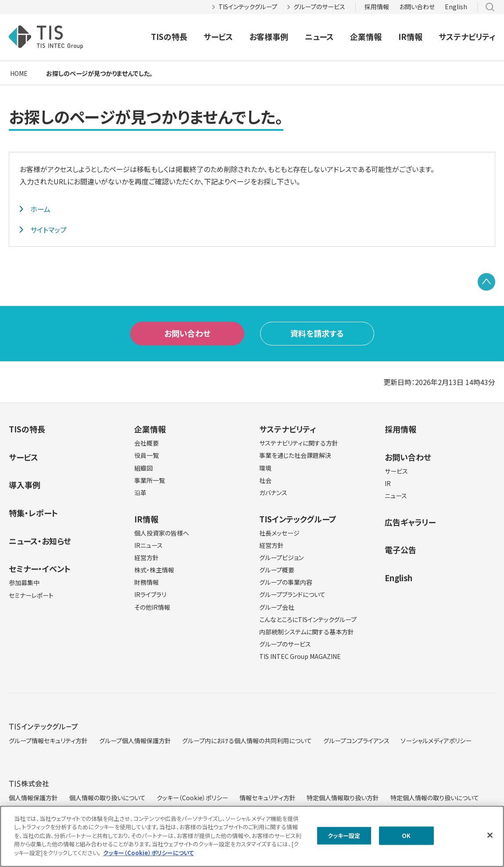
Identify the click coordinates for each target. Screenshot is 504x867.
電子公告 (400, 550)
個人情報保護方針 (33, 798)
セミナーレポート (31, 595)
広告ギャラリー (410, 522)
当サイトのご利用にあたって (45, 814)
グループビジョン (281, 558)
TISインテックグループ (248, 7)
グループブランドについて (292, 594)
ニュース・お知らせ (40, 541)
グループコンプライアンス (356, 741)
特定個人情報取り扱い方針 (343, 798)
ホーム (40, 209)
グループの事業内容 (286, 582)
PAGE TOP (486, 282)
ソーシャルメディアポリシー (436, 741)
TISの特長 (169, 36)
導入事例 (25, 485)
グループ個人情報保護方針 (135, 741)
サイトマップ (48, 230)
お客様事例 (269, 36)
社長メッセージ (279, 533)
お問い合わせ (417, 7)
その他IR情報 (152, 607)
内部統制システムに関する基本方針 (307, 632)
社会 (265, 480)
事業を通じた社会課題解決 (295, 455)
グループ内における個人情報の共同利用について (247, 741)
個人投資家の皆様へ (162, 533)
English (456, 7)
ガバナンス (273, 493)
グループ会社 (277, 607)
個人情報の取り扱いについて (107, 798)
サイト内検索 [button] (490, 7)
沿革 (140, 493)
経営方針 (147, 558)
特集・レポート (33, 513)
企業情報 (366, 36)
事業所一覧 (150, 480)
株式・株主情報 (154, 570)
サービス (218, 36)
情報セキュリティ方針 (268, 798)
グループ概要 (277, 570)
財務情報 (147, 582)
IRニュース (148, 545)
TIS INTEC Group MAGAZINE (300, 656)
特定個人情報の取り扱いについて (435, 798)
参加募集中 (24, 583)
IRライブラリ (150, 594)
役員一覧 (147, 455)
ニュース (319, 36)
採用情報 (377, 7)
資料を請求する (317, 333)
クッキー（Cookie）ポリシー (192, 798)
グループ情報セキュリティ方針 (48, 741)
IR (388, 483)
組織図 (143, 468)
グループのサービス (319, 7)
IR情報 (410, 36)
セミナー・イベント (40, 568)
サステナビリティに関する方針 (299, 443)
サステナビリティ (467, 36)
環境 (265, 468)
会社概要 (147, 443)
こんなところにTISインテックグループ (308, 619)
